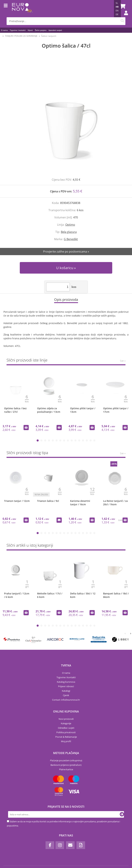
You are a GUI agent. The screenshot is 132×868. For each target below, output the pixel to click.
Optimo (70, 225)
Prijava (124, 16)
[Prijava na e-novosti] (122, 814)
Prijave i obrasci (66, 686)
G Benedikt (71, 239)
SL (117, 3)
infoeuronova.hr (71, 700)
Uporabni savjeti (55, 30)
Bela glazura (69, 232)
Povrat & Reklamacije (66, 737)
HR (117, 7)
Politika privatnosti (66, 732)
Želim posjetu (41, 30)
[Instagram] (60, 845)
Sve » (123, 361)
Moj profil (66, 741)
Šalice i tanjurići (49, 36)
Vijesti (30, 30)
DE (117, 14)
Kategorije (66, 723)
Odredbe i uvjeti (66, 728)
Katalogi (66, 691)
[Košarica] (122, 6)
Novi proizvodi (66, 719)
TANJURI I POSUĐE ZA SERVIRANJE (21, 36)
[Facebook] (50, 845)
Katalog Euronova (66, 682)
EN (117, 11)
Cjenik (66, 695)
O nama (4, 30)
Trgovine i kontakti (18, 30)
